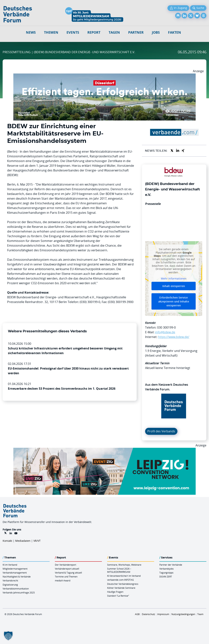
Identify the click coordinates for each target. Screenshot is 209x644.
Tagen (114, 32)
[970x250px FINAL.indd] (104, 450)
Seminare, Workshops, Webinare (124, 565)
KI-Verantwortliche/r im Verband (124, 576)
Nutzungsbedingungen (183, 614)
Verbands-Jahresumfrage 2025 (19, 592)
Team (200, 614)
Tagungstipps (166, 573)
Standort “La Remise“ (118, 596)
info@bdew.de (165, 332)
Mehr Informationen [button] (174, 279)
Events (73, 32)
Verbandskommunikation (16, 589)
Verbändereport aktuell (67, 569)
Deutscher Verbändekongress (123, 584)
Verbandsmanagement (15, 573)
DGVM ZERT (166, 577)
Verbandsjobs (167, 569)
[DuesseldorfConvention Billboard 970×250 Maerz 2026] (104, 76)
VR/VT (37, 541)
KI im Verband (10, 565)
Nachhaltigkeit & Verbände (17, 577)
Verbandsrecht (10, 580)
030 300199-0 (166, 327)
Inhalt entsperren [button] (174, 286)
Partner (136, 32)
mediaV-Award (63, 580)
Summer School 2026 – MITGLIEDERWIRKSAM (119, 570)
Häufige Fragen (115, 592)
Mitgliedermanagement (15, 569)
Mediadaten (23, 541)
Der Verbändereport (66, 565)
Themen (51, 32)
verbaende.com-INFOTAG (120, 580)
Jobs (156, 32)
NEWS (31, 32)
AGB (137, 614)
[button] (8, 636)
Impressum (163, 614)
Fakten (175, 32)
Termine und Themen (66, 577)
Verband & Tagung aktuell (68, 573)
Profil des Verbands (161, 431)
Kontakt (7, 541)
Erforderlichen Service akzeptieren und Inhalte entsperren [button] (174, 301)
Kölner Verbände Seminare (121, 588)
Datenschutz (148, 614)
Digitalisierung (10, 585)
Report (94, 32)
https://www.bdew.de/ (174, 337)
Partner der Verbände (171, 565)
